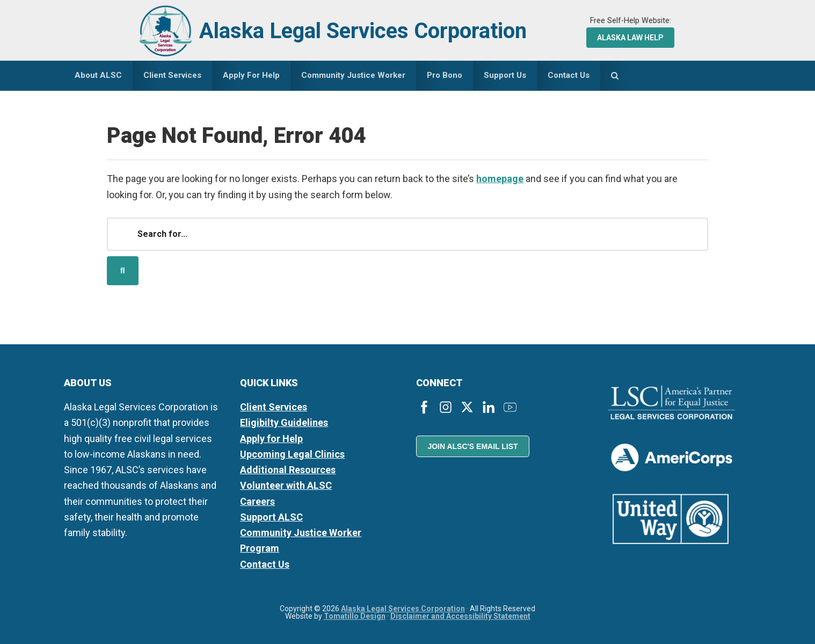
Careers (257, 501)
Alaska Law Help (630, 38)
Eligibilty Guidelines (284, 422)
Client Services (274, 407)
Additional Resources (288, 470)
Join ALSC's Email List (472, 446)
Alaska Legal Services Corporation (363, 31)
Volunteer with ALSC (286, 485)
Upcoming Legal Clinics (292, 454)
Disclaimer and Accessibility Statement (460, 616)
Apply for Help (271, 439)
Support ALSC (271, 517)
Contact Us (265, 564)
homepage (500, 179)
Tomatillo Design (355, 616)
